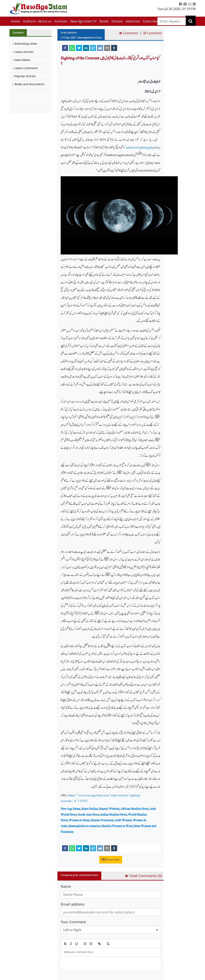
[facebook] (65, 48)
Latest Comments (26, 68)
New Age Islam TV (83, 21)
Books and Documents (30, 84)
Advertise (133, 21)
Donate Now (111, 860)
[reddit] (100, 48)
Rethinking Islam (26, 44)
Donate (117, 21)
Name (66, 886)
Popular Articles (25, 76)
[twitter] (79, 48)
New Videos (22, 60)
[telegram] (93, 48)
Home (15, 21)
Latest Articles (24, 52)
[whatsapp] (72, 48)
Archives (61, 21)
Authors (29, 21)
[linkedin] (86, 48)
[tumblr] (114, 48)
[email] (107, 48)
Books (104, 21)
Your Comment (73, 922)
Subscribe (150, 21)
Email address (73, 904)
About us (45, 21)
